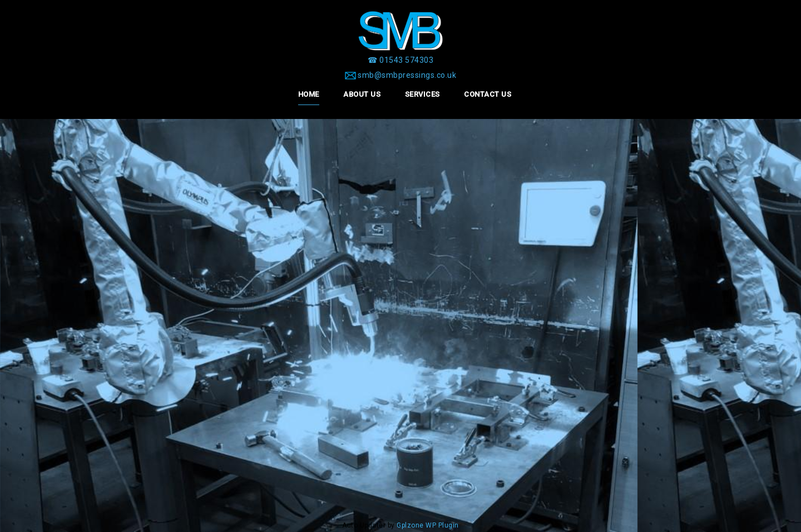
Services (422, 94)
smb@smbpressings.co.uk (407, 75)
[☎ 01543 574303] (400, 60)
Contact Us (488, 94)
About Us (362, 94)
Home (309, 94)
